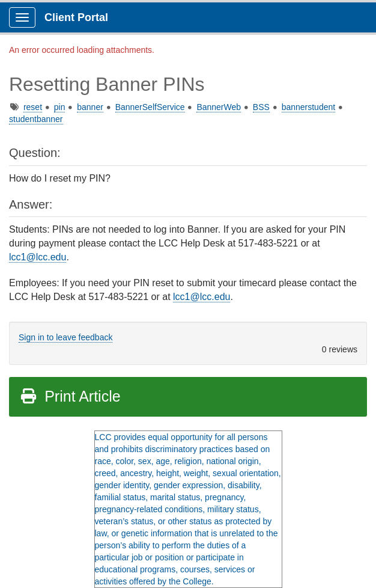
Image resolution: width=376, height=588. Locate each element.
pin (60, 107)
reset (33, 107)
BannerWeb (219, 107)
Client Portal (76, 17)
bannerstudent (309, 107)
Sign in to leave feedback (65, 337)
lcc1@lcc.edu (38, 257)
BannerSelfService (150, 107)
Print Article (70, 396)
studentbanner (36, 119)
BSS (261, 107)
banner (90, 107)
